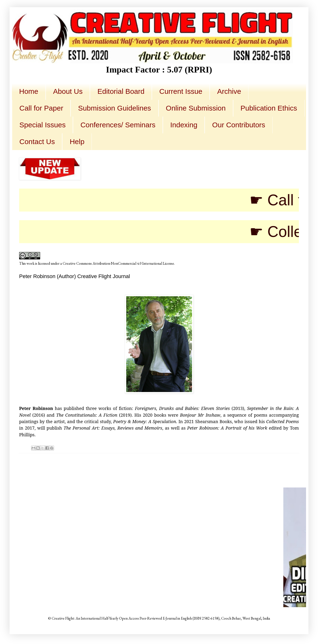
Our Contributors (239, 125)
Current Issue (181, 91)
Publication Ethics (269, 108)
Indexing (184, 125)
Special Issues (42, 125)
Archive (229, 91)
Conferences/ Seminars (118, 125)
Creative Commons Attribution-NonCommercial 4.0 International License (118, 263)
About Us (68, 91)
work (30, 263)
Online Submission (196, 108)
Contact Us (37, 142)
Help (77, 142)
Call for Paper (41, 108)
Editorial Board (121, 91)
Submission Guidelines (114, 108)
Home (29, 91)
